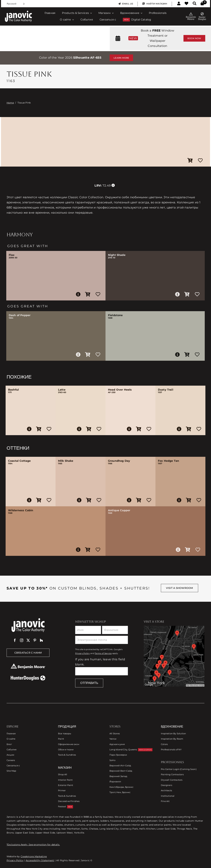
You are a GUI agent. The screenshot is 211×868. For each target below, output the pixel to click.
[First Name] (88, 630)
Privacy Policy (83, 653)
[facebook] (15, 640)
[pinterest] (35, 640)
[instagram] (22, 640)
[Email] (102, 640)
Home (10, 103)
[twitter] (28, 640)
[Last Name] (115, 630)
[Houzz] (41, 640)
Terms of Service (103, 653)
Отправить (89, 683)
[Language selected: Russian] (16, 4)
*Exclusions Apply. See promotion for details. (33, 845)
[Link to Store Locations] (174, 656)
